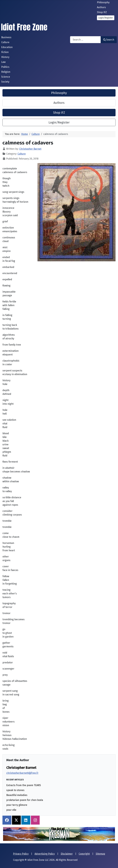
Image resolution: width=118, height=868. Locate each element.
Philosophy (103, 2)
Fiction (5, 52)
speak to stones (15, 790)
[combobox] (85, 40)
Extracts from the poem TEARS (24, 785)
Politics (5, 67)
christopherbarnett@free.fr (22, 773)
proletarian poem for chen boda (25, 800)
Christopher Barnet (21, 768)
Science (6, 77)
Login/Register (106, 18)
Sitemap (100, 854)
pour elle (11, 810)
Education (7, 47)
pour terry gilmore (17, 805)
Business (6, 37)
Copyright (84, 854)
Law (3, 62)
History (5, 57)
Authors (101, 7)
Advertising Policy (45, 854)
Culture (5, 42)
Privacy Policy (21, 854)
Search (109, 40)
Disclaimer (67, 854)
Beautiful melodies (17, 795)
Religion (6, 72)
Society (5, 82)
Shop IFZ (102, 12)
